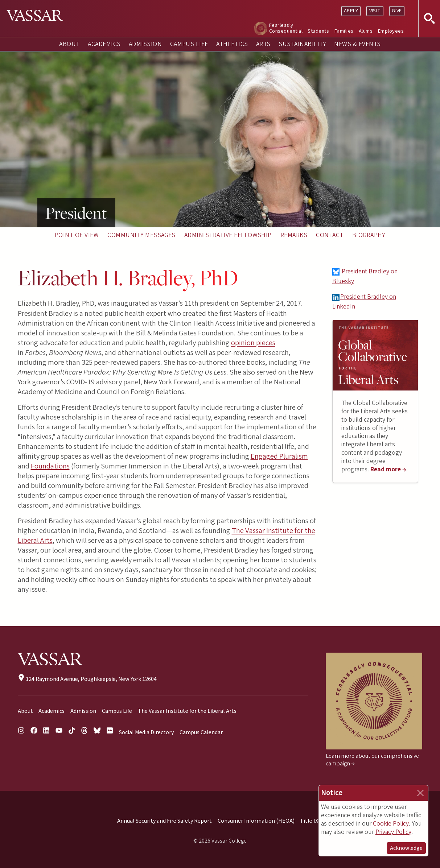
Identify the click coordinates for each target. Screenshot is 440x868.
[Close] (420, 793)
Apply (351, 11)
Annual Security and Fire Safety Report (165, 821)
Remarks (294, 235)
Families (344, 31)
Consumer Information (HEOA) (256, 821)
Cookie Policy (391, 824)
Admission (145, 44)
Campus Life (189, 44)
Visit (375, 11)
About (69, 44)
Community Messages (141, 235)
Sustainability (302, 44)
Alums (366, 31)
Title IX (309, 821)
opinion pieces (253, 343)
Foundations (50, 466)
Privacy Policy (393, 832)
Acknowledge (406, 848)
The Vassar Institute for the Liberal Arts (187, 711)
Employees (391, 31)
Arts (263, 44)
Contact (330, 235)
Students (318, 31)
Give (397, 11)
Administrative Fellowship (228, 235)
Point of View (77, 235)
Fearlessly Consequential (286, 28)
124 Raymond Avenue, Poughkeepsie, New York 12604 (87, 679)
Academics (104, 44)
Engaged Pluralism (279, 456)
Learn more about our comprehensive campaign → (372, 760)
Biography (369, 235)
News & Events (357, 44)
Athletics (232, 44)
